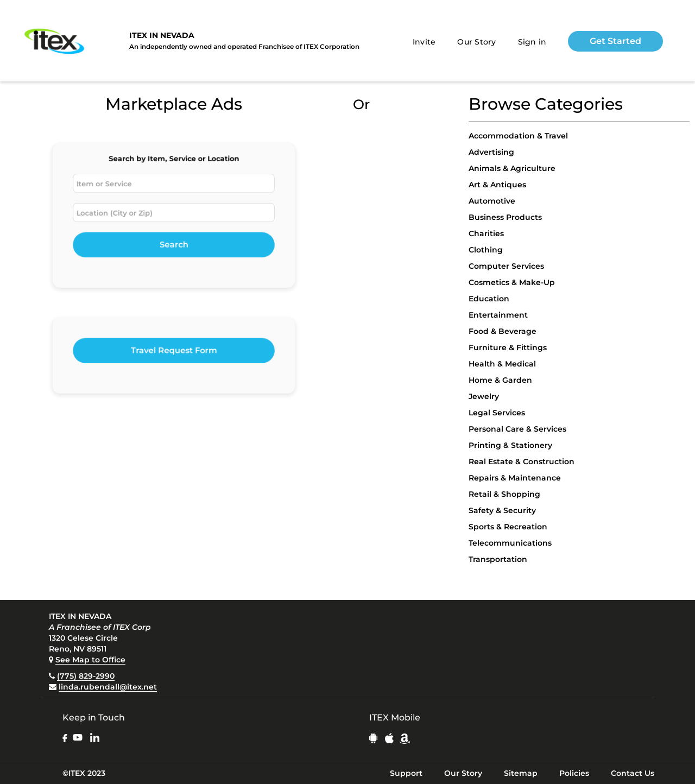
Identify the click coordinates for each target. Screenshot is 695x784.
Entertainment (498, 315)
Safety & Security (502, 510)
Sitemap (521, 773)
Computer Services (506, 266)
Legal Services (497, 413)
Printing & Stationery (510, 445)
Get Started (615, 41)
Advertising (491, 152)
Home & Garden (500, 380)
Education (489, 299)
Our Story (476, 42)
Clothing (486, 250)
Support (406, 773)
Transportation (498, 559)
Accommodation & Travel (518, 136)
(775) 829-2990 (86, 676)
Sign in (532, 42)
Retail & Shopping (504, 494)
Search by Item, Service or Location (173, 162)
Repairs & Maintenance (515, 478)
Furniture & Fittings (508, 347)
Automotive (492, 201)
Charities (486, 233)
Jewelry (484, 396)
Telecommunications (510, 543)
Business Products (505, 217)
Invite (424, 42)
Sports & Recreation (508, 527)
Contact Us (633, 773)
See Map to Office (90, 660)
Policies (574, 773)
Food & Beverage (503, 331)
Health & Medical (502, 364)
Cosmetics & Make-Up (512, 282)
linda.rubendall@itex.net (108, 687)
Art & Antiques (497, 185)
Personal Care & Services (517, 429)
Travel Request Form (174, 351)
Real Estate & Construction (522, 461)
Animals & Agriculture (512, 168)
